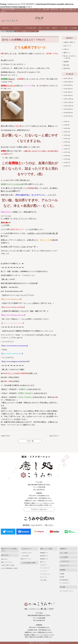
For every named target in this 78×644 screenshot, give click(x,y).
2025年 (65, 125)
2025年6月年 (67, 85)
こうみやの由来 (25, 556)
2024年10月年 (67, 106)
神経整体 (66, 62)
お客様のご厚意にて (69, 42)
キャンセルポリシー (65, 583)
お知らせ (66, 49)
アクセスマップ (64, 566)
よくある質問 (73, 28)
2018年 (65, 149)
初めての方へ (6, 28)
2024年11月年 (67, 102)
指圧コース (43, 562)
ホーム (4, 31)
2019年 (65, 145)
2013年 (65, 166)
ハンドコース (43, 571)
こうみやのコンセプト (26, 553)
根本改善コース (44, 556)
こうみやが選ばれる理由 (30, 28)
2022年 (65, 135)
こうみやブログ (64, 561)
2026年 (65, 122)
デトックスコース (45, 568)
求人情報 (62, 587)
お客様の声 (55, 28)
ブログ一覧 (11, 31)
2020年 (65, 142)
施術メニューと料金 (44, 28)
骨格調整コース (44, 553)
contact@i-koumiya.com (14, 291)
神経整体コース (44, 559)
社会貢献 (62, 577)
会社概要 (62, 570)
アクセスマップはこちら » (39, 509)
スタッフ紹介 (64, 28)
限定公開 (66, 65)
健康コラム (67, 53)
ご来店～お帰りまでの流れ (8, 565)
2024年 (65, 128)
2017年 (65, 152)
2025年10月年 (67, 82)
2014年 (65, 163)
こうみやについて (17, 28)
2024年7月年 (67, 116)
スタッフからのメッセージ (66, 591)
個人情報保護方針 (64, 580)
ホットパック (43, 577)
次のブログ (54, 436)
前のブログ (6, 436)
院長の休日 (67, 68)
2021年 (65, 139)
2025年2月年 (67, 92)
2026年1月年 (67, 78)
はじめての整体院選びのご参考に (9, 568)
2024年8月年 (67, 113)
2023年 (65, 132)
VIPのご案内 (43, 580)
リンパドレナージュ (45, 574)
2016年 (65, 156)
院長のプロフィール (26, 559)
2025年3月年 (67, 89)
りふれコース (43, 565)
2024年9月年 (67, 109)
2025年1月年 (67, 96)
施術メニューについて (7, 562)
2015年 (65, 159)
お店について (67, 46)
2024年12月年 (67, 99)
